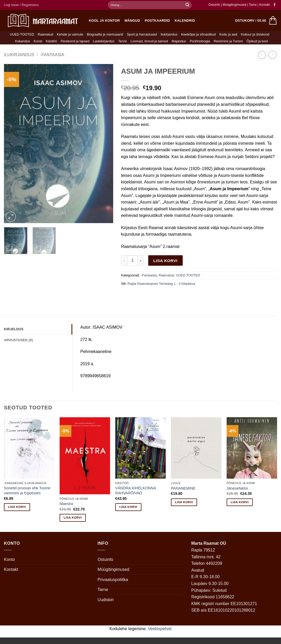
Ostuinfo (214, 5)
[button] (21, 5)
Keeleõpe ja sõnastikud (198, 34)
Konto (9, 559)
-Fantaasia (52, 55)
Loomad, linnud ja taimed (149, 41)
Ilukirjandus (169, 34)
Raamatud (45, 34)
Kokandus (23, 41)
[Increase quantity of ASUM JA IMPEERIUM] (141, 260)
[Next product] (262, 55)
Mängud (132, 21)
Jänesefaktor (237, 488)
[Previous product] (272, 55)
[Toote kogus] (133, 260)
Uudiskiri (105, 600)
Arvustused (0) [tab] (18, 340)
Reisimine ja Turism (228, 41)
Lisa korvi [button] (17, 507)
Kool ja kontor (104, 21)
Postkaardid (157, 21)
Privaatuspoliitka (113, 580)
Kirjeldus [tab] (14, 329)
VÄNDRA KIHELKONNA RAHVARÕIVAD (136, 491)
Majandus (179, 41)
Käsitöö (51, 41)
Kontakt (265, 5)
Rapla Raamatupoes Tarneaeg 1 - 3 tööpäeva (161, 284)
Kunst (38, 41)
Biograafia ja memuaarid (105, 34)
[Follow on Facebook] (274, 5)
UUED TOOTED (22, 34)
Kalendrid (185, 21)
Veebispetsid (160, 629)
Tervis (122, 41)
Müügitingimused (235, 5)
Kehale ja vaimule (70, 34)
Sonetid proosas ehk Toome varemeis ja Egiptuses (27, 491)
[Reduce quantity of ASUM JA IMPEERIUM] (124, 260)
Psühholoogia (200, 41)
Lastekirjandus (104, 41)
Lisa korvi (166, 261)
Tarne (253, 5)
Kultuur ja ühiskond (255, 34)
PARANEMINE (183, 488)
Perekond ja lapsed (75, 41)
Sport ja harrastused (142, 34)
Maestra (66, 504)
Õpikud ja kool (257, 41)
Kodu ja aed (228, 34)
